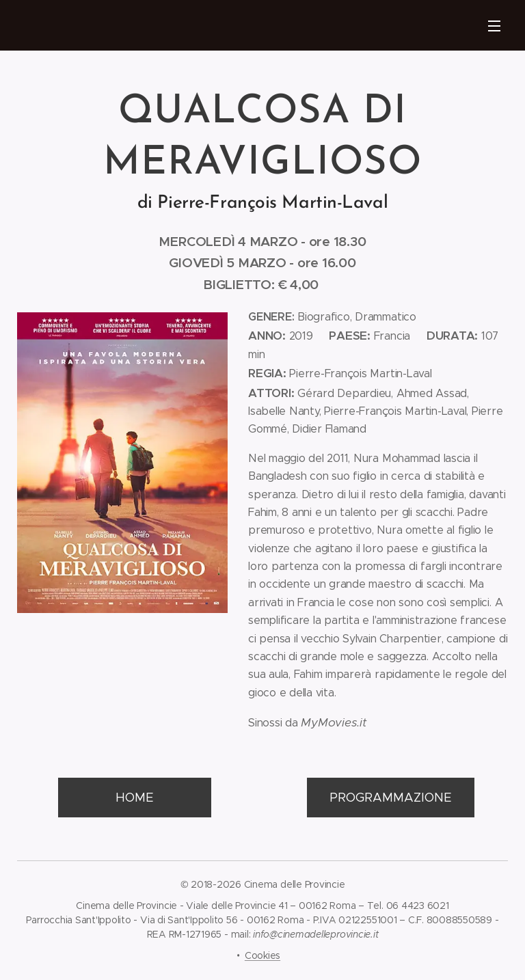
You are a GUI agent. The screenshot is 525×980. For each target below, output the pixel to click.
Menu (494, 26)
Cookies (262, 955)
